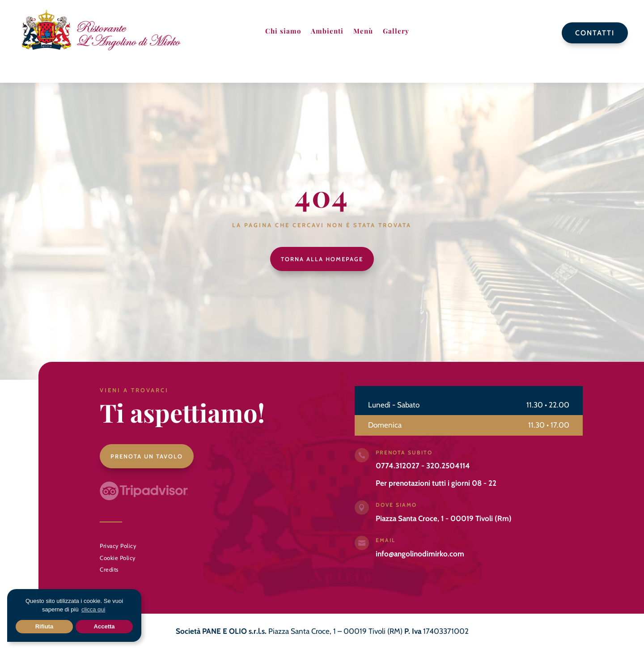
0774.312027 (398, 466)
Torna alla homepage (322, 259)
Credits (109, 569)
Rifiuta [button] (44, 626)
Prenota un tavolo (147, 456)
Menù (363, 31)
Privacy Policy (118, 546)
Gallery (396, 31)
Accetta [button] (104, 626)
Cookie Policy (118, 558)
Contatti (595, 33)
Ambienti (327, 31)
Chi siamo (283, 31)
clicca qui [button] (93, 609)
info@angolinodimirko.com (420, 554)
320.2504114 (448, 466)
